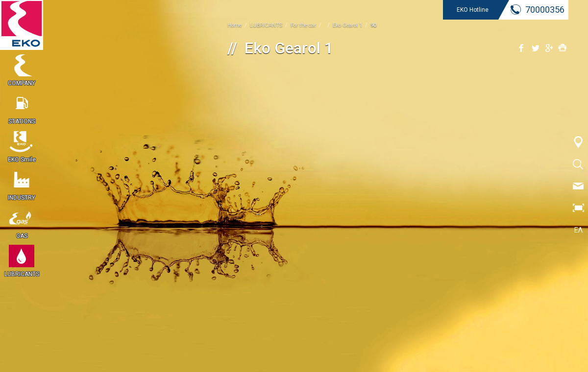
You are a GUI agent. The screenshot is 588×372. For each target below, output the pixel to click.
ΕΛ (578, 230)
